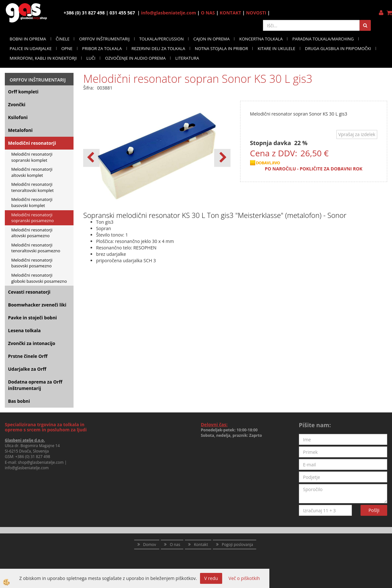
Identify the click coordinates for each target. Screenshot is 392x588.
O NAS (208, 13)
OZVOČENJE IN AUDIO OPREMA (135, 58)
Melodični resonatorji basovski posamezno (32, 263)
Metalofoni (20, 130)
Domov (150, 545)
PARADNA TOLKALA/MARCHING (323, 39)
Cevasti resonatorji (29, 292)
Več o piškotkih (244, 578)
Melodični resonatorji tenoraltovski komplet (32, 187)
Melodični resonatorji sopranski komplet (32, 157)
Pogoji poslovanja (238, 545)
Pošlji (374, 510)
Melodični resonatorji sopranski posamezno (33, 218)
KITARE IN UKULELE (276, 48)
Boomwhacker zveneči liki (37, 305)
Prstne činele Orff (28, 356)
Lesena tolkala (24, 330)
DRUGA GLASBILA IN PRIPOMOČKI (338, 48)
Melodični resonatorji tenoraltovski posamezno (36, 248)
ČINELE (63, 39)
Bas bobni (19, 401)
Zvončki (17, 104)
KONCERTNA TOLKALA (261, 39)
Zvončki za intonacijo (32, 343)
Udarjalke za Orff (27, 369)
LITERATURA (187, 58)
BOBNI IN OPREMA (28, 39)
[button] (222, 158)
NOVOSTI (256, 13)
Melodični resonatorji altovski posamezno (32, 233)
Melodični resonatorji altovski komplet (32, 172)
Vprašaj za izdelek (357, 134)
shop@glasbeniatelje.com (41, 462)
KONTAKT (230, 13)
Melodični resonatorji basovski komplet (32, 202)
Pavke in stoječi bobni (32, 318)
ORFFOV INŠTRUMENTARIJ (104, 39)
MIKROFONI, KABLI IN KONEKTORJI (43, 58)
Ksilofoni (18, 117)
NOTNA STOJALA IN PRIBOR (222, 48)
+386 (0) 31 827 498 (33, 457)
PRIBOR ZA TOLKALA (102, 48)
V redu (211, 578)
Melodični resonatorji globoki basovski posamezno (39, 278)
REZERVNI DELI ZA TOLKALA (158, 48)
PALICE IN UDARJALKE (31, 48)
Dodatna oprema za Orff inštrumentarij (35, 385)
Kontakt (201, 545)
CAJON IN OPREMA (211, 39)
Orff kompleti (23, 92)
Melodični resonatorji (32, 143)
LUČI (91, 58)
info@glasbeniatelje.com (169, 13)
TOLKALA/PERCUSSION (162, 39)
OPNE (67, 48)
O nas (175, 545)
